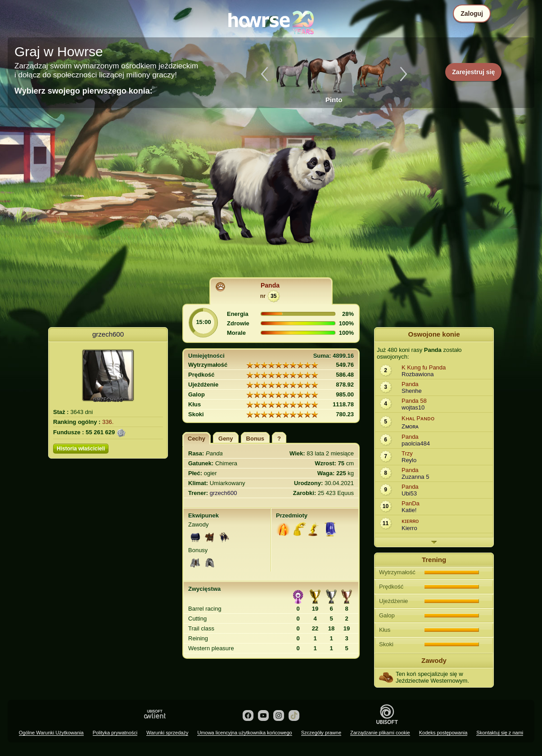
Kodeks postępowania (443, 733)
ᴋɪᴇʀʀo (410, 521)
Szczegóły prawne (321, 733)
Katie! (409, 510)
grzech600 (108, 334)
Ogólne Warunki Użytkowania (51, 733)
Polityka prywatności (115, 733)
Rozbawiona (418, 374)
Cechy (196, 439)
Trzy (407, 453)
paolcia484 (416, 443)
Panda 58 (414, 401)
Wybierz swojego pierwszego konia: (84, 91)
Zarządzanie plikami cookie (380, 733)
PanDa (411, 503)
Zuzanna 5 (415, 477)
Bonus (255, 439)
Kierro (409, 528)
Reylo (409, 460)
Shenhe (412, 391)
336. (108, 422)
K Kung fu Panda (424, 367)
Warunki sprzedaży (167, 733)
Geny (226, 439)
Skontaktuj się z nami (500, 733)
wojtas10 (413, 407)
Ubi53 (409, 493)
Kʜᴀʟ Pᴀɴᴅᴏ (418, 418)
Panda (270, 285)
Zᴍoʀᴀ (410, 426)
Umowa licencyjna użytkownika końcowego (244, 733)
